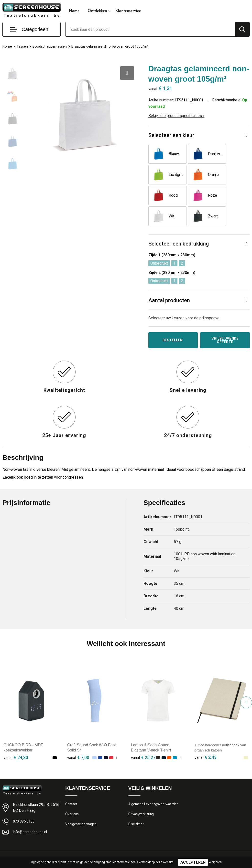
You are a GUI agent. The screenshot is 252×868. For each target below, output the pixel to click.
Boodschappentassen (51, 46)
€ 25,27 (143, 738)
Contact (72, 785)
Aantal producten (169, 280)
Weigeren (215, 862)
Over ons (72, 795)
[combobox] (150, 29)
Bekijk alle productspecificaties (176, 116)
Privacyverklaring (142, 795)
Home (74, 11)
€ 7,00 (78, 738)
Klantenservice (128, 11)
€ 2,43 (206, 738)
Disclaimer (137, 806)
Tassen (23, 46)
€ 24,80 (16, 738)
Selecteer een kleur (171, 135)
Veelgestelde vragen (82, 806)
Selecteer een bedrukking (179, 223)
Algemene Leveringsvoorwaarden (155, 785)
